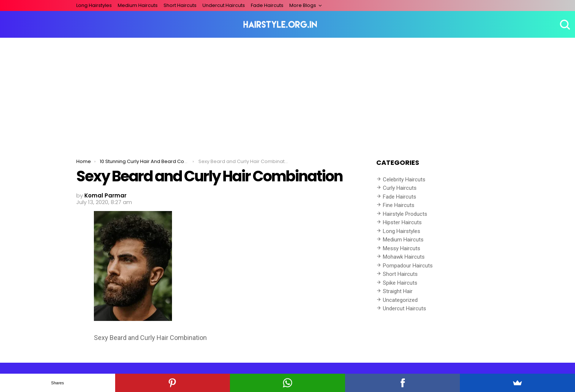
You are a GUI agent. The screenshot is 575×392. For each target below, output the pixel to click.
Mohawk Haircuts (404, 257)
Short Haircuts (180, 5)
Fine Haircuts (399, 205)
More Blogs (303, 5)
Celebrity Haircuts (404, 180)
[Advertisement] (287, 93)
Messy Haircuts (402, 248)
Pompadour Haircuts (408, 266)
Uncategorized (400, 300)
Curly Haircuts (400, 188)
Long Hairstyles (94, 5)
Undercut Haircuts (224, 5)
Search (564, 25)
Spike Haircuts (400, 283)
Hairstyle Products (405, 214)
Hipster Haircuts (402, 222)
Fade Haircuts (267, 5)
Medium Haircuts (138, 5)
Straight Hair (398, 291)
